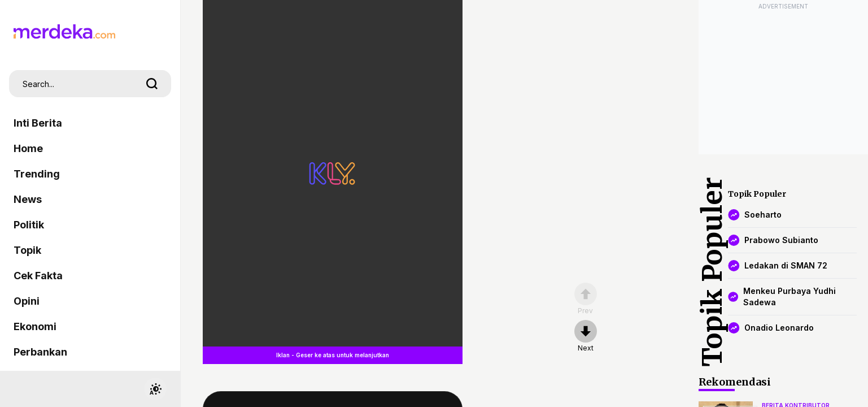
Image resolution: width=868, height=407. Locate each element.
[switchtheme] (155, 389)
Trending (37, 174)
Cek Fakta (38, 276)
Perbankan (40, 352)
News (28, 199)
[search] (152, 84)
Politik (29, 225)
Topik (27, 250)
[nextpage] (586, 336)
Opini (27, 301)
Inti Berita (38, 123)
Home (28, 148)
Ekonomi (35, 326)
